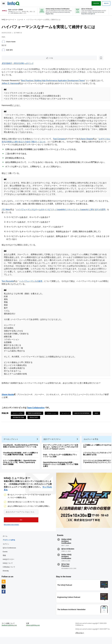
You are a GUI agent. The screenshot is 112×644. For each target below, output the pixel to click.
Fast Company (60, 139)
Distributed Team (19, 417)
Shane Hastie (12, 41)
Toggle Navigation (5, 3)
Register (95, 3)
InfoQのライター (9, 562)
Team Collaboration (36, 408)
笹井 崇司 (10, 50)
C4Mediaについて (10, 570)
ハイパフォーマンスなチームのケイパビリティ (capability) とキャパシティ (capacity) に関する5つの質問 (61, 210)
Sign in (105, 3)
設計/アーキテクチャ (53, 441)
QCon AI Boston (68, 552)
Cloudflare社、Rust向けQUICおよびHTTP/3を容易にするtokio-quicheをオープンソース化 (21, 447)
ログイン (7, 547)
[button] (20, 522)
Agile (97, 413)
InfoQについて (8, 566)
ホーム (6, 539)
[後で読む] (17, 58)
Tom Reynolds (8, 281)
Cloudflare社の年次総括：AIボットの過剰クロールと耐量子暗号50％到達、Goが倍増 (21, 455)
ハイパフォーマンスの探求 (32, 281)
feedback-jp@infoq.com (10, 630)
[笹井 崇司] (4, 50)
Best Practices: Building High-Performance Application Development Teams (54, 81)
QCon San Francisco (65, 568)
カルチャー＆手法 (18, 413)
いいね (9, 58)
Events (6, 555)
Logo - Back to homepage (14, 3)
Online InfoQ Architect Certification (66, 544)
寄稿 (5, 558)
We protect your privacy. (11, 527)
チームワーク (66, 413)
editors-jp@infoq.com (33, 630)
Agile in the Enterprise (83, 413)
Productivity (35, 417)
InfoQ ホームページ (9, 19)
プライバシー (79, 639)
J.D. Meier (7, 210)
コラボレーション (52, 413)
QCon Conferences (10, 551)
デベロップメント (12, 441)
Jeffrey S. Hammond (11, 84)
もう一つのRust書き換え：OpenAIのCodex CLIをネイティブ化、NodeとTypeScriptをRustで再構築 (20, 464)
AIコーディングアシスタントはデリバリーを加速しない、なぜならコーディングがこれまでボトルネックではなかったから (61, 448)
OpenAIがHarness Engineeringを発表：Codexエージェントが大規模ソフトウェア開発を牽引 (61, 466)
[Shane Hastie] (4, 41)
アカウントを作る (10, 543)
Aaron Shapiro (87, 139)
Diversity (6, 574)
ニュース (21, 19)
